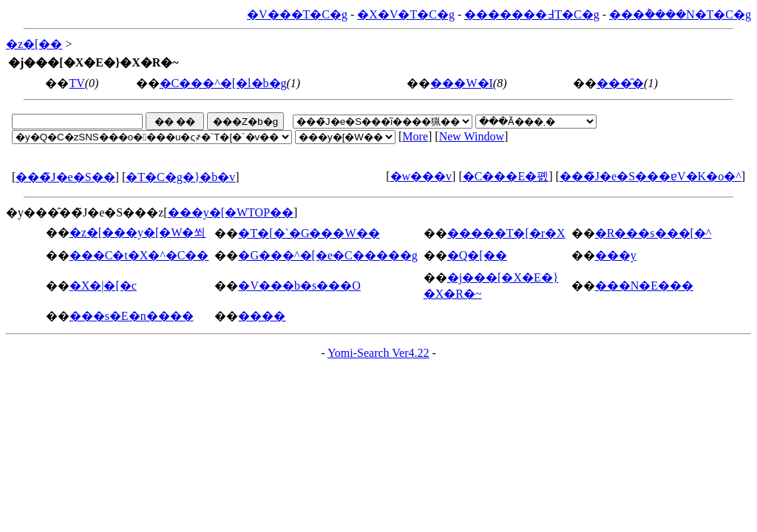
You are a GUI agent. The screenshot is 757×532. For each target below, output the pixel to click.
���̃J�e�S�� (65, 177)
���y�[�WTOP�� (231, 212)
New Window (472, 136)
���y (616, 255)
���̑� (620, 83)
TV (77, 83)
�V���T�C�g (297, 14)
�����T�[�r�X (506, 233)
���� (262, 316)
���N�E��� (644, 286)
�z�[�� (34, 44)
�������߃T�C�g (532, 14)
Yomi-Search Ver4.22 (378, 353)
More (415, 136)
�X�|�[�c (103, 286)
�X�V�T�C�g (406, 14)
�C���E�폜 (506, 176)
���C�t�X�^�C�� (139, 255)
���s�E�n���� (132, 316)
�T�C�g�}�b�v (180, 177)
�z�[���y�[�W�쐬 (138, 232)
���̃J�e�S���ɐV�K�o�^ (651, 176)
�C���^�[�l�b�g (223, 83)
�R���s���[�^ (654, 233)
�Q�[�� (477, 255)
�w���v (421, 176)
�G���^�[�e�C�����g (327, 255)
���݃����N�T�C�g (680, 14)
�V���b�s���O (299, 286)
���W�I (461, 83)
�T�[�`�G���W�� (309, 233)
